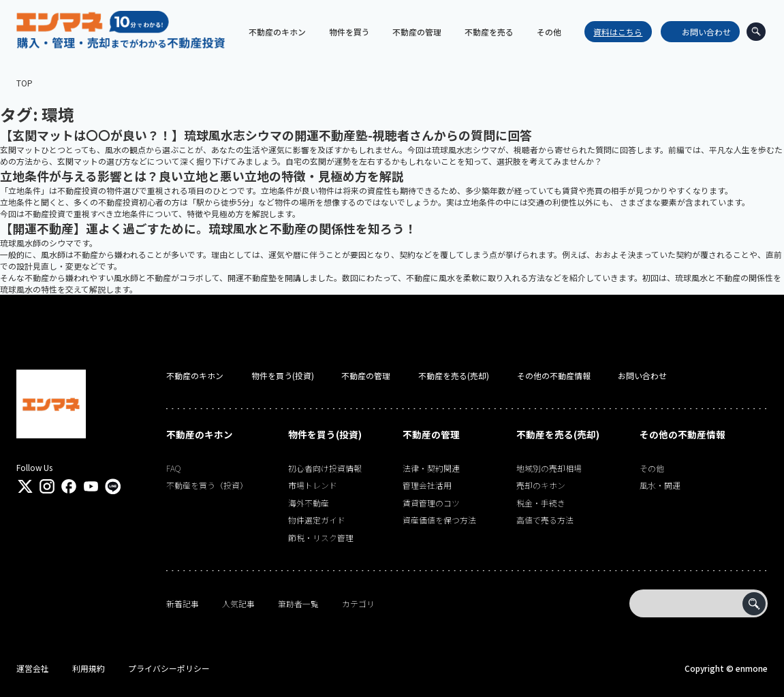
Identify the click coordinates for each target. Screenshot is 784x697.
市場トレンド (313, 485)
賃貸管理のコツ (431, 503)
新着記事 (183, 603)
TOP (25, 83)
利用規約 (89, 668)
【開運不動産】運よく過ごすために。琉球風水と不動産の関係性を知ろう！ (208, 228)
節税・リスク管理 (321, 537)
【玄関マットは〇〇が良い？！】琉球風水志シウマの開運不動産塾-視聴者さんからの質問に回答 (266, 135)
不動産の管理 (366, 375)
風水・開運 (660, 485)
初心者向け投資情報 (325, 468)
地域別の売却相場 (549, 468)
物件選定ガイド (317, 520)
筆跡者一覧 (298, 603)
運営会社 (33, 668)
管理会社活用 (427, 485)
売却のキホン (541, 485)
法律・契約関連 (431, 468)
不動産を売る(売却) (454, 375)
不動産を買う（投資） (207, 485)
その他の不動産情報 (554, 375)
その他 (652, 468)
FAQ (173, 468)
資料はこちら (613, 32)
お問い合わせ (702, 32)
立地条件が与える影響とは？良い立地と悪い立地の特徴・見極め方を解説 (202, 176)
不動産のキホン (195, 375)
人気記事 (238, 603)
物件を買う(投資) (283, 375)
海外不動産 (309, 503)
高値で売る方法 (545, 520)
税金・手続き (541, 503)
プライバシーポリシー (169, 668)
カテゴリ (358, 603)
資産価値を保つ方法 (439, 520)
